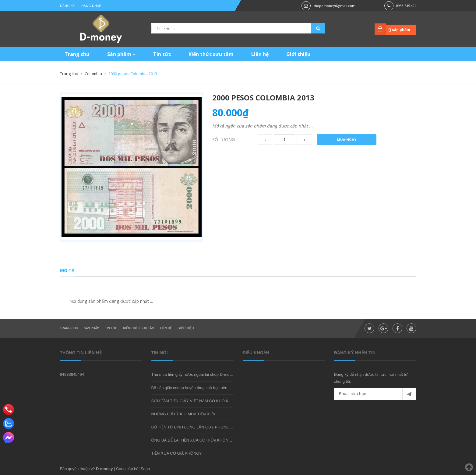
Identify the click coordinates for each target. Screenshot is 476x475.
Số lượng (224, 140)
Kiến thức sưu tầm (211, 54)
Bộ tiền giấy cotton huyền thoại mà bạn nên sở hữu (196, 388)
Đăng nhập (91, 6)
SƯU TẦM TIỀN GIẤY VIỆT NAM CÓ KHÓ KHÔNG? (197, 401)
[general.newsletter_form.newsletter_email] (375, 394)
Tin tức (162, 54)
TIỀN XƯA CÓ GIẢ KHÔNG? (176, 453)
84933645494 (72, 374)
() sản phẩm (399, 30)
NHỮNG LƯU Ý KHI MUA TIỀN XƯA (183, 414)
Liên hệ (260, 54)
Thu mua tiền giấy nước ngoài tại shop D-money (194, 374)
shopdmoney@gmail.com (334, 6)
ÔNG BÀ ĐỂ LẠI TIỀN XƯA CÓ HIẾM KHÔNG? (193, 440)
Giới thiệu (298, 54)
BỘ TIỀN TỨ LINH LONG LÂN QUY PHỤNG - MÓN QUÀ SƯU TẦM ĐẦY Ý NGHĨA (224, 427)
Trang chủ (77, 54)
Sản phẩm (121, 54)
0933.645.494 (406, 6)
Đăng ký (67, 6)
